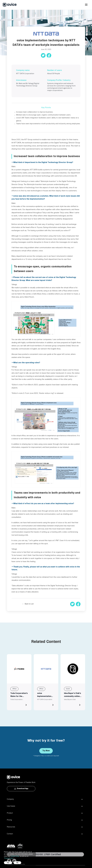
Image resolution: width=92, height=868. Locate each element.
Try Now (46, 751)
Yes (8, 863)
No (17, 863)
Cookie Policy (15, 856)
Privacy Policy (9, 858)
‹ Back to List (28, 604)
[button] (86, 6)
